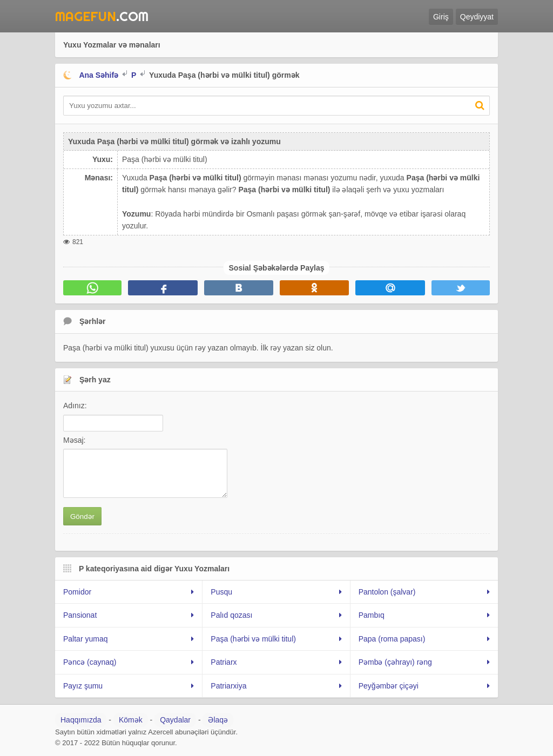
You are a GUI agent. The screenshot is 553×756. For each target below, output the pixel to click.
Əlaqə (218, 720)
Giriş (441, 17)
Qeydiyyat (477, 17)
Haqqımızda (81, 720)
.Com (102, 16)
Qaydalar (175, 720)
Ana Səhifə (99, 75)
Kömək (131, 720)
